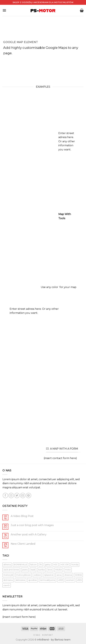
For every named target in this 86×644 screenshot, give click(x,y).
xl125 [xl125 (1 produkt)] (79, 580)
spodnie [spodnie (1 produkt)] (33, 580)
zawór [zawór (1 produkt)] (7, 585)
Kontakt (48, 635)
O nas (37, 635)
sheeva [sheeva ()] (68, 575)
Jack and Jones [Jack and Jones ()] (11, 570)
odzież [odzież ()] (37, 575)
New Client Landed (23, 544)
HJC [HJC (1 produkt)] (56, 565)
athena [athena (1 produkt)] (7, 565)
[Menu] (4, 10)
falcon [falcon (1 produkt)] (33, 565)
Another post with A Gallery (29, 534)
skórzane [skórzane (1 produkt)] (20, 580)
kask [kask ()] (33, 570)
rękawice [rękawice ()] (49, 575)
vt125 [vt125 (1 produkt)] (61, 580)
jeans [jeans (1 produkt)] (25, 570)
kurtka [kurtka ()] (41, 570)
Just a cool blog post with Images (32, 525)
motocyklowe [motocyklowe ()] (23, 575)
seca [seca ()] (59, 575)
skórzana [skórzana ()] (8, 580)
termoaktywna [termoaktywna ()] (48, 580)
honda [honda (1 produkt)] (75, 565)
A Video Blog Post (22, 516)
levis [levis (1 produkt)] (50, 570)
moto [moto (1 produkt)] (68, 570)
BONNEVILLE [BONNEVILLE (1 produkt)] (20, 565)
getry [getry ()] (48, 565)
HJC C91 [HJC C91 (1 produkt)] (65, 565)
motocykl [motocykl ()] (8, 575)
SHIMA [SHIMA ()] (78, 575)
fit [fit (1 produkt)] (41, 565)
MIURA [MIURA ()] (59, 570)
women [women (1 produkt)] (70, 580)
